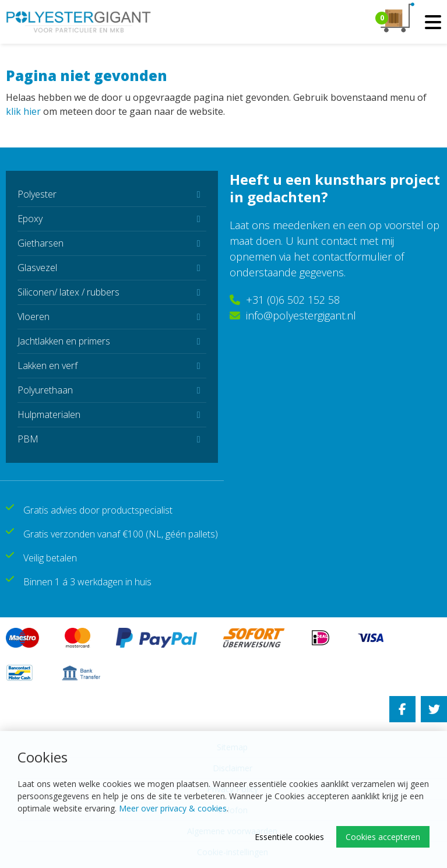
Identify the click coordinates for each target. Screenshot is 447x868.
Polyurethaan (45, 390)
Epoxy (30, 219)
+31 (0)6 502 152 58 (285, 300)
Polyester (37, 194)
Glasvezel (37, 268)
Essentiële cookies (289, 837)
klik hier (23, 111)
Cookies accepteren (383, 837)
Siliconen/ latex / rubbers (68, 292)
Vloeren (34, 317)
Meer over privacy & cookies (173, 808)
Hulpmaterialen (49, 414)
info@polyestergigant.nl (293, 315)
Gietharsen (41, 243)
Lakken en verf (47, 366)
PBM (28, 439)
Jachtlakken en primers (64, 341)
